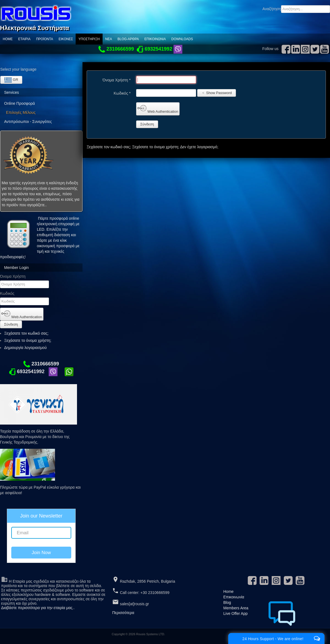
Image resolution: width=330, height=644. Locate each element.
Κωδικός (7, 293)
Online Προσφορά (20, 103)
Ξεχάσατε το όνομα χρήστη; (28, 340)
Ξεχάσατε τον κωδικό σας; (26, 333)
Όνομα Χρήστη (13, 276)
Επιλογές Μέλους (21, 112)
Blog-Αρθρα (128, 39)
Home (8, 39)
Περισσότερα (123, 613)
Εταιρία (24, 39)
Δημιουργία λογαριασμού (28, 348)
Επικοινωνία (155, 39)
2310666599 (41, 364)
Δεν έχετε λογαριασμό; (199, 147)
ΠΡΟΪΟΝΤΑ (45, 39)
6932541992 (27, 371)
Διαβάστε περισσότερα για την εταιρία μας (37, 608)
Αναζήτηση (272, 9)
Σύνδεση (11, 324)
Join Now (41, 553)
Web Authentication (22, 314)
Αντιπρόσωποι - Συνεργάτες (28, 122)
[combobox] (306, 9)
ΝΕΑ (109, 39)
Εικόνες (66, 39)
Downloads (182, 39)
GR (11, 80)
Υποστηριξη (89, 39)
